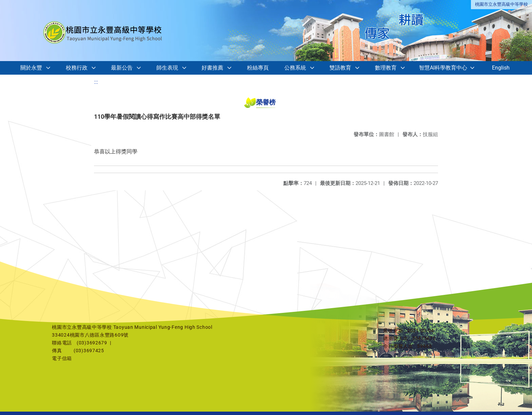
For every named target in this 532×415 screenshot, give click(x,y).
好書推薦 (212, 68)
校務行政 (77, 68)
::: (96, 82)
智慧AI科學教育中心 (443, 68)
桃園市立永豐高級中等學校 (501, 4)
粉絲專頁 (258, 68)
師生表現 (167, 68)
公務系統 (295, 68)
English (501, 68)
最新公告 (122, 68)
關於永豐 (31, 68)
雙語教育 (340, 68)
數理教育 (386, 68)
